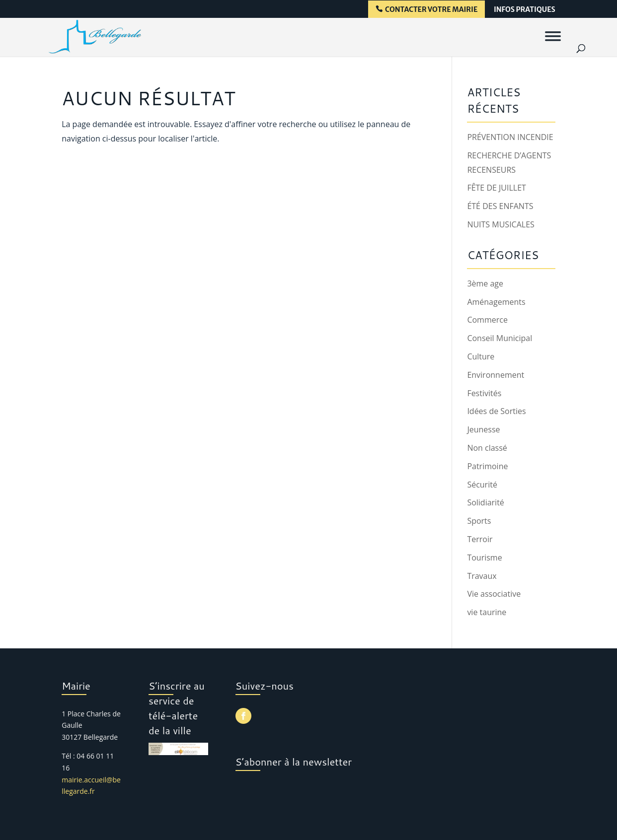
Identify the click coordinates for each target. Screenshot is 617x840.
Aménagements (496, 302)
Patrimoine (487, 466)
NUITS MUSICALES (501, 224)
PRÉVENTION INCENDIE (510, 137)
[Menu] (553, 36)
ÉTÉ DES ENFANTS (500, 206)
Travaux (482, 576)
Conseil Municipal (500, 338)
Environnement (496, 375)
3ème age (485, 283)
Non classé (487, 448)
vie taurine (487, 612)
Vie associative (494, 594)
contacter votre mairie (431, 10)
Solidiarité (485, 502)
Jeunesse (483, 429)
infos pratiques (525, 10)
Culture (481, 356)
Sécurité (482, 485)
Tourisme (484, 558)
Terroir (480, 539)
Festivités (484, 393)
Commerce (487, 320)
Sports (479, 521)
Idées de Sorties (496, 411)
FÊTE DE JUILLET (497, 188)
